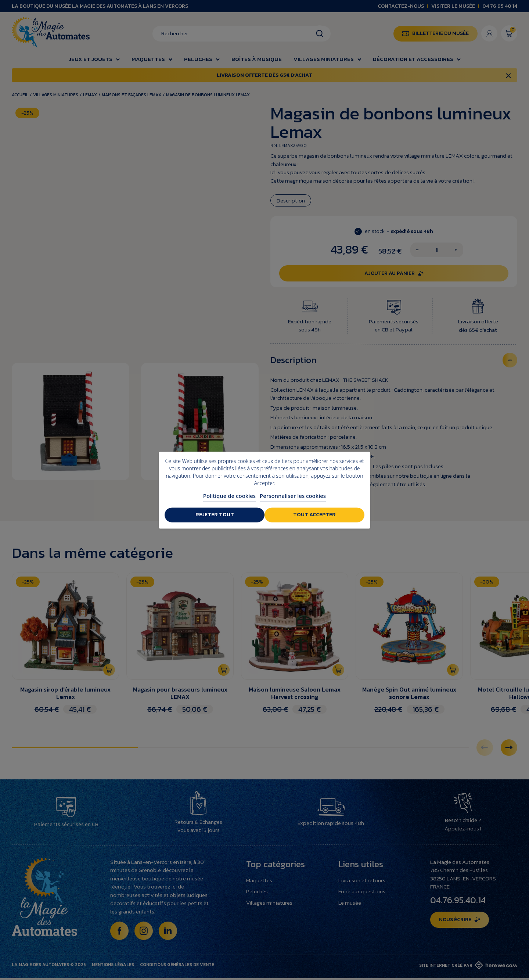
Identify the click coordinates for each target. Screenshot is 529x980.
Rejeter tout (214, 515)
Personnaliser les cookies (293, 496)
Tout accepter (315, 515)
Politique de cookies (229, 496)
